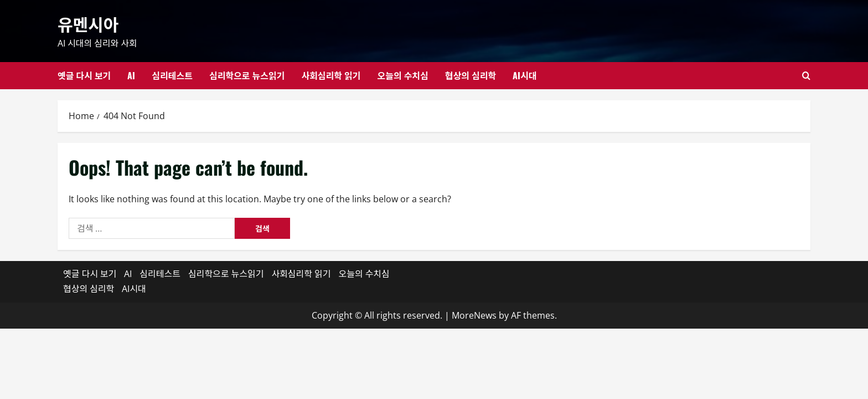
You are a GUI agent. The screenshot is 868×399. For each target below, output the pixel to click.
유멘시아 (88, 24)
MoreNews (474, 315)
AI (131, 75)
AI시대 (525, 75)
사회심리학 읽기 (331, 75)
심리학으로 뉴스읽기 (247, 75)
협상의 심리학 (471, 75)
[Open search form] (806, 76)
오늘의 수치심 (402, 75)
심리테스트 (172, 75)
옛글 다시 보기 (84, 75)
